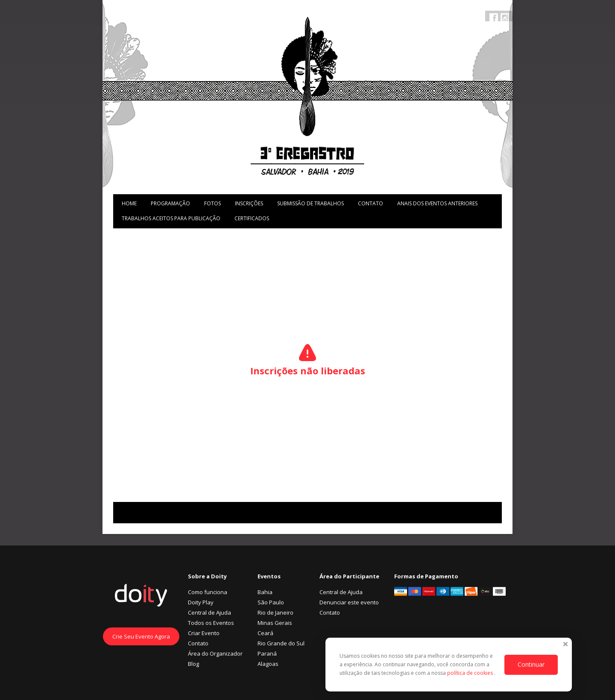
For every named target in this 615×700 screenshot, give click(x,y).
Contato (370, 203)
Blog (193, 664)
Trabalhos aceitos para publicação (171, 218)
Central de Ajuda (209, 612)
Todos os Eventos (211, 623)
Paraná (267, 653)
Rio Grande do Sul (281, 643)
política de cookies (471, 673)
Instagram (505, 17)
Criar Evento (204, 633)
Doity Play (201, 602)
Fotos (212, 203)
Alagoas (268, 664)
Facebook (494, 17)
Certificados (252, 218)
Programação (170, 203)
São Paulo (271, 602)
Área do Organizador (215, 653)
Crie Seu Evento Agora (141, 636)
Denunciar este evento (349, 602)
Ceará (265, 633)
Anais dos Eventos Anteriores (437, 203)
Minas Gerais (275, 623)
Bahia (265, 592)
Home (129, 203)
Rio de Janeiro (275, 612)
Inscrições (249, 203)
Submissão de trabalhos (310, 203)
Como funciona (208, 592)
